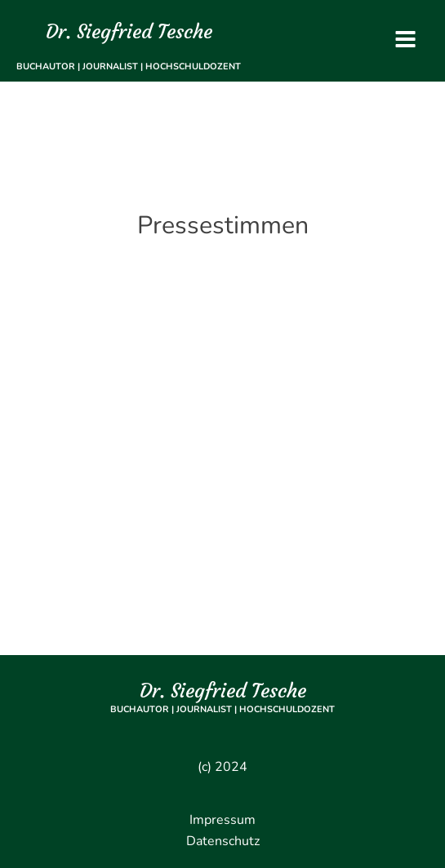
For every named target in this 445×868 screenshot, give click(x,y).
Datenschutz (223, 841)
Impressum (222, 820)
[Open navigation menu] (405, 41)
